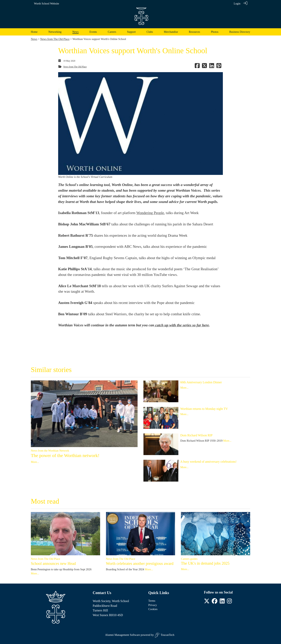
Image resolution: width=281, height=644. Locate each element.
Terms (152, 601)
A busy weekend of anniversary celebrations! (208, 462)
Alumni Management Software (123, 635)
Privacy (153, 605)
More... (35, 462)
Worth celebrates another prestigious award (140, 563)
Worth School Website (47, 4)
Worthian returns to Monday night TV (204, 409)
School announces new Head (53, 563)
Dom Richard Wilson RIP (196, 435)
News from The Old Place (55, 39)
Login (237, 4)
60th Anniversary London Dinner (201, 382)
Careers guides (189, 559)
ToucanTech (165, 635)
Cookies (153, 609)
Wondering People (150, 213)
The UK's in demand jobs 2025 (205, 563)
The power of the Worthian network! (65, 455)
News (34, 39)
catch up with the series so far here (181, 325)
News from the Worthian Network (50, 451)
